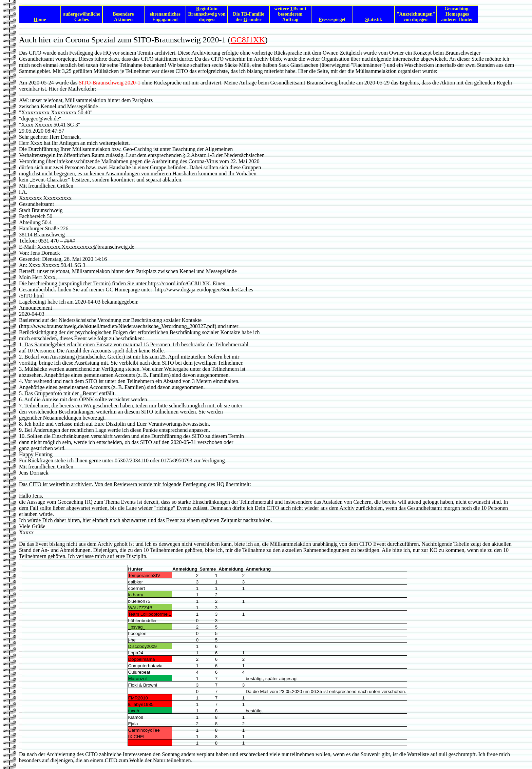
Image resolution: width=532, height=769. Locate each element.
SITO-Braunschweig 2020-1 (109, 83)
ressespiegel (332, 20)
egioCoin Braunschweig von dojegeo (207, 14)
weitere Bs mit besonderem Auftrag (290, 14)
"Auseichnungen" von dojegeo (416, 17)
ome (40, 20)
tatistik (374, 20)
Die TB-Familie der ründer (249, 17)
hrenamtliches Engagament (165, 17)
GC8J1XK (248, 40)
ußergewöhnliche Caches (82, 17)
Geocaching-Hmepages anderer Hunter (457, 14)
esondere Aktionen (123, 17)
